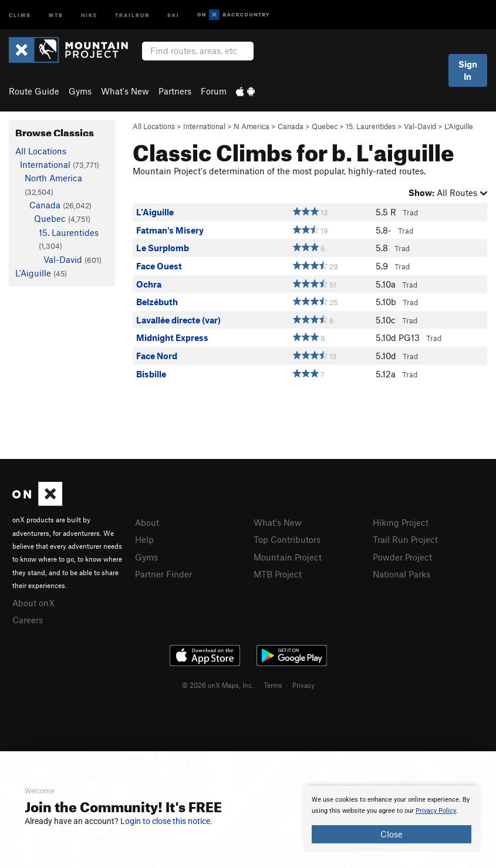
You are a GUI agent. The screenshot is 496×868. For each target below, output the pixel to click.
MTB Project (278, 574)
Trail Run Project (405, 539)
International (204, 126)
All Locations (154, 126)
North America (53, 178)
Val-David (420, 126)
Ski (173, 14)
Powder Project (402, 557)
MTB (56, 14)
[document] (392, 819)
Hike (89, 14)
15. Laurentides (371, 126)
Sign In (468, 70)
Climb (20, 14)
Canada (291, 126)
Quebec (325, 126)
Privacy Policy (436, 811)
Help (144, 539)
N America (252, 126)
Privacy (303, 685)
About (147, 522)
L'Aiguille (459, 126)
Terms (273, 685)
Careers (28, 620)
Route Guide (34, 91)
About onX (33, 603)
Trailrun (132, 14)
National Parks (401, 574)
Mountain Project (288, 557)
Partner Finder (163, 574)
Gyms (80, 91)
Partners (175, 91)
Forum (214, 91)
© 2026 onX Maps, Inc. (218, 685)
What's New (125, 91)
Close (392, 834)
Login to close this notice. (166, 821)
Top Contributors (287, 539)
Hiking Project (401, 522)
